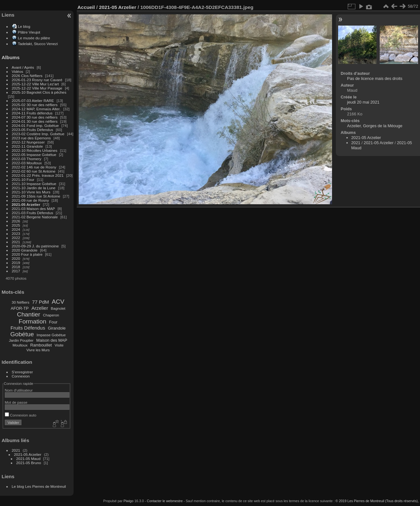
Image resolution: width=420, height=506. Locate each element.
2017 (16, 271)
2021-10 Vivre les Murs (31, 192)
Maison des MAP (52, 340)
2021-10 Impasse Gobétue (34, 184)
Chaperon (51, 315)
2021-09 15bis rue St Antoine (36, 196)
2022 (16, 238)
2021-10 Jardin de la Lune (34, 188)
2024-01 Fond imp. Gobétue (35, 125)
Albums (11, 57)
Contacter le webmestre (165, 501)
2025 (16, 225)
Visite (59, 345)
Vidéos (18, 71)
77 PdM (40, 302)
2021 (16, 242)
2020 (16, 258)
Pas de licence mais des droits (375, 78)
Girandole (57, 328)
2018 (16, 267)
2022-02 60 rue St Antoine (34, 171)
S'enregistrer (22, 372)
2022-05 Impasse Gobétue (34, 155)
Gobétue (22, 334)
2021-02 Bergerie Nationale (35, 217)
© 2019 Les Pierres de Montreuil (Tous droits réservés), (377, 501)
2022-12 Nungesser (28, 142)
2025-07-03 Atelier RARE (33, 101)
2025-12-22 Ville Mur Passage (37, 88)
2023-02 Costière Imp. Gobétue (38, 134)
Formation (32, 321)
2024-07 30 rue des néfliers (35, 117)
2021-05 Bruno (29, 463)
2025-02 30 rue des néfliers (35, 105)
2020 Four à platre (27, 254)
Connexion (21, 376)
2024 (16, 229)
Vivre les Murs (38, 350)
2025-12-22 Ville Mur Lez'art (35, 84)
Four (53, 322)
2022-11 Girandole (27, 146)
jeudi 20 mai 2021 (363, 102)
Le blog (24, 26)
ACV (58, 302)
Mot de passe (16, 402)
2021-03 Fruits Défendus (33, 213)
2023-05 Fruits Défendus (33, 130)
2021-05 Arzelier (26, 204)
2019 (16, 263)
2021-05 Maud (28, 459)
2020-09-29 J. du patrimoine (35, 246)
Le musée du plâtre (34, 38)
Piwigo (128, 501)
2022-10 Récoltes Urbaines (35, 150)
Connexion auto (21, 415)
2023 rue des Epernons (31, 138)
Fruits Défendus (28, 328)
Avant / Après (23, 67)
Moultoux (20, 345)
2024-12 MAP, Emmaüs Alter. (36, 109)
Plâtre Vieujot (29, 32)
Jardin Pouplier (21, 340)
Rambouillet (41, 345)
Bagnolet (58, 308)
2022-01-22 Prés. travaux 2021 (38, 175)
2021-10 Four (23, 179)
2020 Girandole (25, 250)
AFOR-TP (20, 308)
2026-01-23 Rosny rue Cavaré (37, 80)
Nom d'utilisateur (19, 390)
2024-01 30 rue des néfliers (35, 121)
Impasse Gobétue (51, 335)
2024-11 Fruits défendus (32, 113)
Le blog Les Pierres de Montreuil (39, 486)
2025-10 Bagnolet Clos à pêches (39, 92)
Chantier (29, 314)
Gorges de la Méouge (383, 126)
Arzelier (40, 308)
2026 (16, 221)
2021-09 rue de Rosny (30, 200)
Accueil (86, 7)
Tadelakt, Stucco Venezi (38, 44)
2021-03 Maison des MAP (33, 209)
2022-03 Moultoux (27, 163)
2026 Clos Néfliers (27, 76)
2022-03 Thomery (27, 159)
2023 (16, 234)
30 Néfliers (21, 302)
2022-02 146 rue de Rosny (34, 167)
